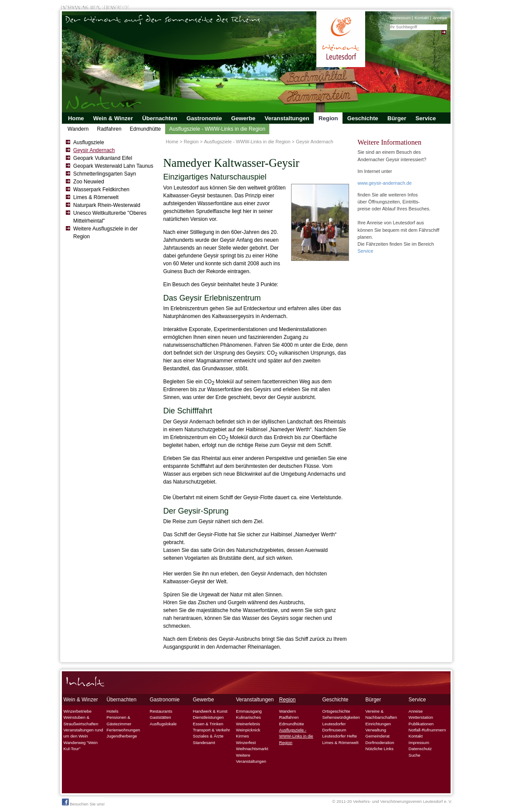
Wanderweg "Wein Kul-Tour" (81, 746)
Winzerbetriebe (78, 711)
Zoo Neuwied (89, 182)
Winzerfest (246, 743)
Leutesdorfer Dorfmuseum (334, 727)
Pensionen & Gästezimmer (119, 720)
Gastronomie (204, 118)
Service (426, 118)
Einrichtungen (378, 724)
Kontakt (422, 18)
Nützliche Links (380, 749)
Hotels (113, 711)
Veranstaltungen (287, 118)
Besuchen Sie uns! (83, 802)
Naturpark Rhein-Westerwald (107, 205)
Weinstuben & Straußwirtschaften (81, 720)
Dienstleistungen (209, 717)
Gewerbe (243, 118)
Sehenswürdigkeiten (341, 717)
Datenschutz (420, 749)
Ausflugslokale (163, 724)
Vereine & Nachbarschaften (381, 714)
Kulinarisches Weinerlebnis (249, 720)
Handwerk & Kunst (210, 711)
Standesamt (204, 743)
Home (76, 118)
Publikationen (421, 724)
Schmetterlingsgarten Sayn (105, 174)
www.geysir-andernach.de (385, 183)
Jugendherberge (122, 736)
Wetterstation (421, 717)
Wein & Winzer (113, 118)
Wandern (78, 129)
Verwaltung (376, 730)
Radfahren (109, 129)
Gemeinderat (378, 736)
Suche (415, 755)
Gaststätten (161, 717)
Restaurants (161, 711)
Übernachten (160, 118)
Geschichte (363, 118)
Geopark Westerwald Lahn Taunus (113, 166)
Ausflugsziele (89, 142)
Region (328, 118)
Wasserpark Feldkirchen (101, 189)
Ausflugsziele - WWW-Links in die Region (217, 129)
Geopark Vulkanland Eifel (103, 158)
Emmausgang (249, 711)
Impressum (400, 18)
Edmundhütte (145, 129)
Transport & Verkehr (212, 730)
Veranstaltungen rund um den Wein (83, 733)
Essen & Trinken (208, 724)
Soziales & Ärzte (208, 736)
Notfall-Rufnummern (427, 730)
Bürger (397, 118)
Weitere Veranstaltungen (251, 758)
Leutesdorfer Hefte (340, 736)
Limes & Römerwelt (96, 197)
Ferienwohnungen (124, 730)
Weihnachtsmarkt (252, 749)
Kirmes (243, 736)
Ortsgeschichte (336, 711)
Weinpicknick (248, 730)
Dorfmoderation (380, 743)
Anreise (440, 18)
